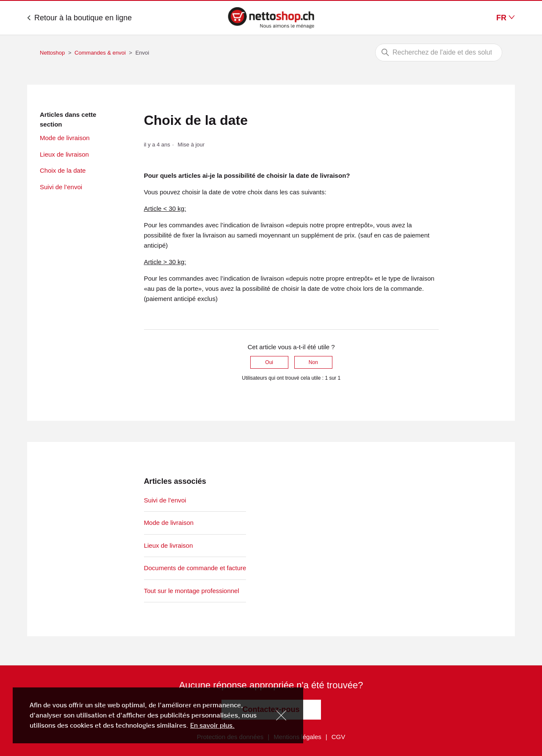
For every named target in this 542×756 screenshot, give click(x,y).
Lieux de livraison (64, 154)
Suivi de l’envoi (61, 187)
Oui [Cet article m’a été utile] (269, 362)
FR (506, 18)
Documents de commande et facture (195, 568)
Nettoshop (52, 53)
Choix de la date (63, 170)
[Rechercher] (439, 52)
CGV (339, 737)
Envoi (142, 53)
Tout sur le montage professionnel (192, 591)
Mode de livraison (65, 138)
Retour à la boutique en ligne (79, 18)
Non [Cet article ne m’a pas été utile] (313, 362)
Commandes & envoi (100, 53)
